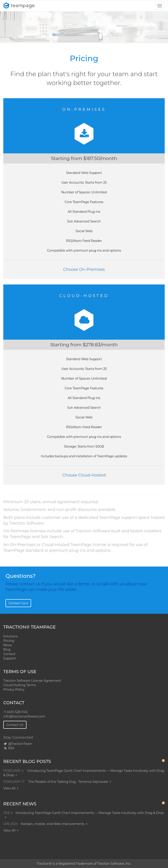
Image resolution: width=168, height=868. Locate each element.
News (8, 645)
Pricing (9, 641)
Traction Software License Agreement (32, 681)
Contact (9, 654)
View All (9, 788)
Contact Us (18, 603)
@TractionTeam (18, 744)
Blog (7, 650)
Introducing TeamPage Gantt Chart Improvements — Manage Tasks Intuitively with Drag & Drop (90, 813)
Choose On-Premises (84, 269)
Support (10, 658)
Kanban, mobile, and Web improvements (53, 824)
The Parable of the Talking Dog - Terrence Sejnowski (70, 782)
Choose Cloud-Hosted (84, 475)
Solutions (10, 636)
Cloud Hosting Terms (20, 685)
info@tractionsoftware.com (24, 716)
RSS (9, 748)
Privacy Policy (14, 689)
